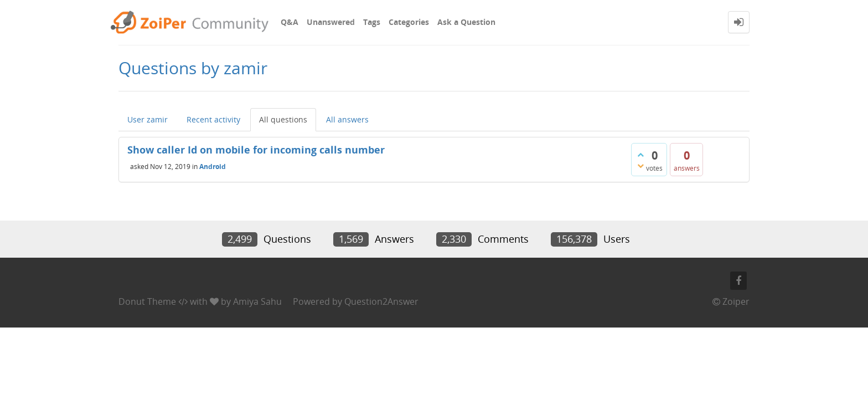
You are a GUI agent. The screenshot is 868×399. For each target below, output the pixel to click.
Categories (409, 22)
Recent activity (213, 119)
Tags (372, 22)
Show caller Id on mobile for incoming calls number (256, 150)
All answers (347, 119)
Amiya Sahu (257, 301)
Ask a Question (466, 22)
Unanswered (331, 22)
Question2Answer (381, 301)
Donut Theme (147, 301)
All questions (283, 119)
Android (213, 166)
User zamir (148, 119)
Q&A (290, 22)
